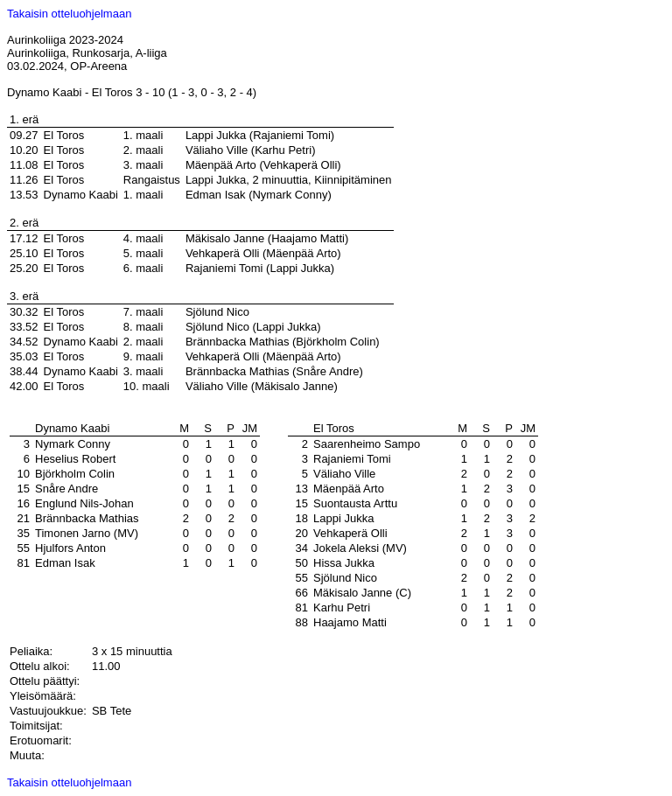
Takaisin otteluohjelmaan (69, 14)
